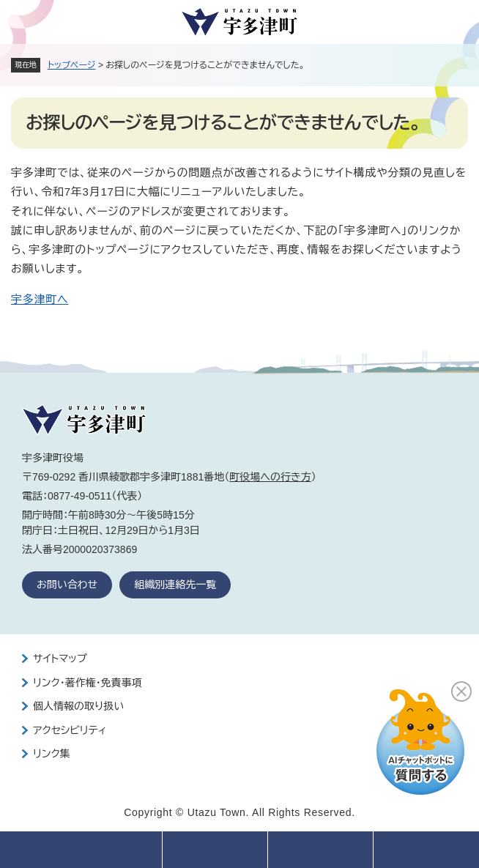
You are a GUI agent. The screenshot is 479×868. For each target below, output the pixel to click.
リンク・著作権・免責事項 (88, 683)
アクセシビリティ (70, 730)
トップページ (72, 65)
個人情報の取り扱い (78, 706)
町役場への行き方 (270, 477)
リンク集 (52, 754)
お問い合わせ (67, 585)
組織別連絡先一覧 (175, 585)
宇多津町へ (40, 299)
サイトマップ (60, 659)
